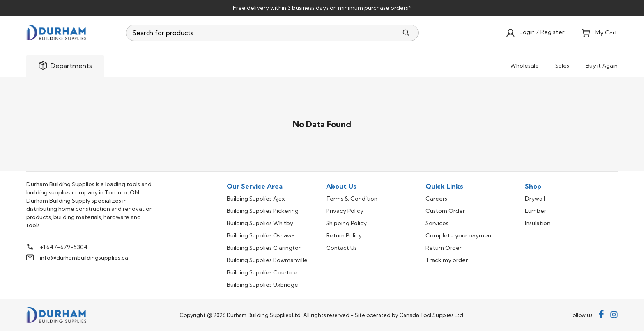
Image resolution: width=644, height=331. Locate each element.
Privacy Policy (345, 211)
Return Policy (344, 235)
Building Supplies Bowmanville (267, 260)
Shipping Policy (346, 223)
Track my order (447, 260)
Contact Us (342, 248)
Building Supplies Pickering (263, 211)
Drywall (535, 199)
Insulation (538, 223)
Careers (436, 199)
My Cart (599, 33)
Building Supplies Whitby (260, 223)
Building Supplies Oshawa (261, 235)
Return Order (444, 248)
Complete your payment (460, 235)
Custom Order (445, 211)
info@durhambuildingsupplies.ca (84, 258)
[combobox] (262, 33)
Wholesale (524, 66)
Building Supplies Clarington (264, 248)
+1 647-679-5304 (64, 247)
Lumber (536, 211)
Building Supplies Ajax (256, 199)
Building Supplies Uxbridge (262, 285)
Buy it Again (602, 66)
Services (437, 223)
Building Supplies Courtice (262, 272)
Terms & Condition (352, 199)
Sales (562, 66)
